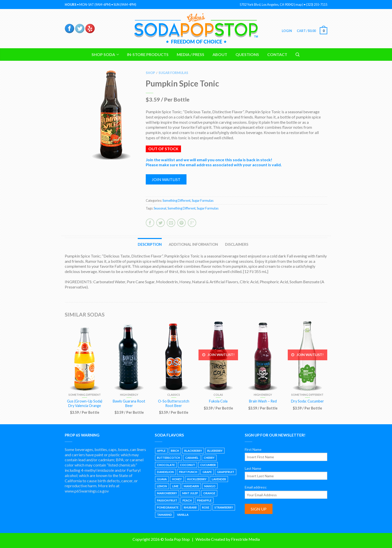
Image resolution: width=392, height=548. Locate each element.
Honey (177, 479)
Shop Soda (103, 54)
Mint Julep (190, 493)
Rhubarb (190, 507)
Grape (207, 472)
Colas (218, 395)
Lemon (162, 486)
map (299, 4)
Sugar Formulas (173, 73)
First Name (253, 449)
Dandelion (165, 472)
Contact (277, 54)
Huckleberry (197, 479)
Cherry (209, 458)
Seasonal (160, 208)
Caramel (192, 458)
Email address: (256, 487)
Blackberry (193, 451)
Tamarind (164, 515)
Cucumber (208, 465)
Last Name (253, 468)
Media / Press (190, 54)
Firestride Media (245, 539)
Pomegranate (168, 507)
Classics (174, 395)
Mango (210, 486)
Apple (161, 451)
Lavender (219, 479)
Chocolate (166, 465)
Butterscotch (168, 458)
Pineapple (204, 500)
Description (150, 244)
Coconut (187, 465)
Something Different (176, 200)
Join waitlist (166, 179)
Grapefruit (226, 472)
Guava (162, 479)
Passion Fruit (167, 500)
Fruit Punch (188, 472)
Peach (187, 500)
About (220, 54)
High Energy (129, 395)
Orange (209, 493)
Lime (175, 486)
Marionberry (167, 493)
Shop (150, 73)
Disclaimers (237, 244)
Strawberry (224, 507)
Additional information (193, 244)
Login (287, 31)
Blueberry (215, 451)
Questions (247, 54)
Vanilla (183, 515)
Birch (175, 451)
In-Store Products (148, 54)
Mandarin (191, 486)
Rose (206, 507)
